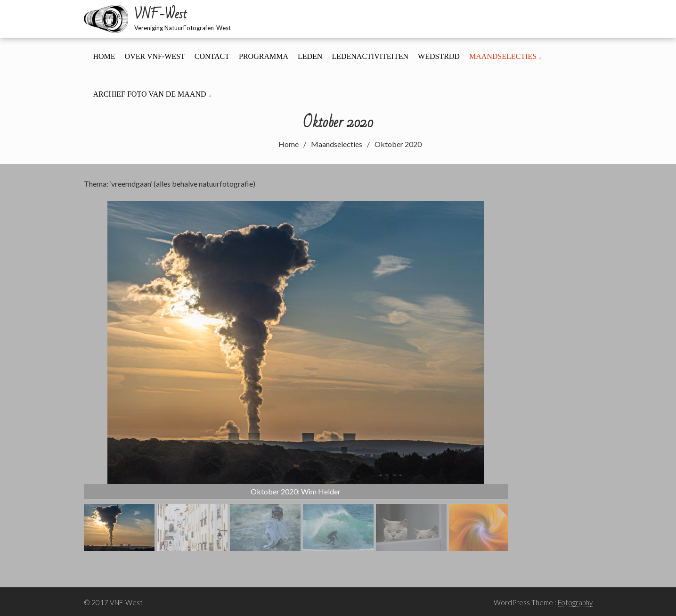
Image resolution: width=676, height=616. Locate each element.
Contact (212, 56)
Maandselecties (503, 56)
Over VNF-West (155, 56)
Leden (310, 56)
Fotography (575, 602)
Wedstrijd (439, 56)
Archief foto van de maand (150, 94)
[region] (296, 376)
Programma (264, 56)
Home (104, 56)
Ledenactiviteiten (370, 56)
